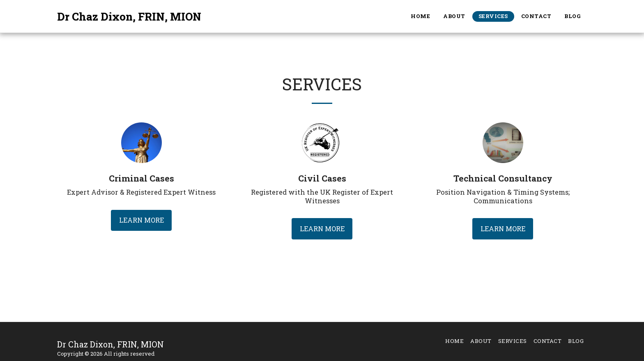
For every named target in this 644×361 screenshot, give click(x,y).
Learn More (141, 220)
